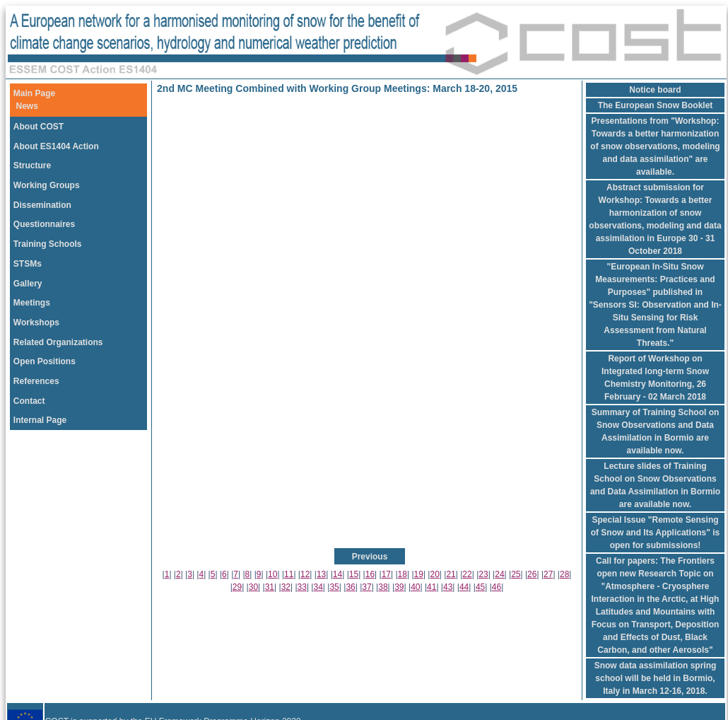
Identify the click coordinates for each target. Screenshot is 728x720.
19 (419, 574)
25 (516, 574)
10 (272, 574)
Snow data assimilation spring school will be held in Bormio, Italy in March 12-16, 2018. (656, 678)
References (36, 381)
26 (532, 574)
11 (289, 574)
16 (370, 574)
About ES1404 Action (56, 146)
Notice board (655, 90)
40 (415, 587)
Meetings (32, 303)
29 (237, 587)
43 (448, 587)
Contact (29, 401)
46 (497, 587)
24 (499, 574)
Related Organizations (58, 342)
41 (431, 587)
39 (399, 587)
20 (434, 574)
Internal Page (40, 420)
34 (318, 587)
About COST (39, 127)
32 (286, 587)
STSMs (28, 264)
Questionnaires (44, 224)
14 (337, 574)
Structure (32, 166)
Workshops (36, 323)
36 (350, 587)
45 (480, 587)
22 (467, 574)
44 (464, 587)
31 (270, 587)
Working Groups (47, 185)
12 (305, 574)
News (27, 106)
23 (483, 574)
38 (383, 587)
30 (253, 587)
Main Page (34, 93)
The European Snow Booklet (656, 105)
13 (321, 574)
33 (302, 587)
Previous (370, 557)
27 (548, 574)
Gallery (28, 284)
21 (451, 574)
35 (334, 587)
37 (366, 587)
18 (403, 574)
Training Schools (48, 244)
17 (386, 574)
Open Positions (45, 361)
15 (354, 574)
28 (564, 574)
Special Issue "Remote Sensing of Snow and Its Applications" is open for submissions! (656, 533)
